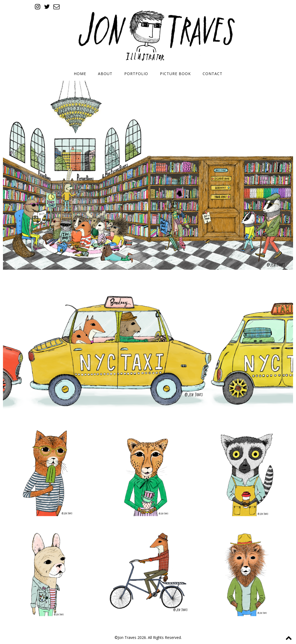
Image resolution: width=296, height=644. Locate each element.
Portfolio (136, 74)
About (105, 74)
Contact (213, 74)
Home (80, 74)
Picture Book (175, 74)
